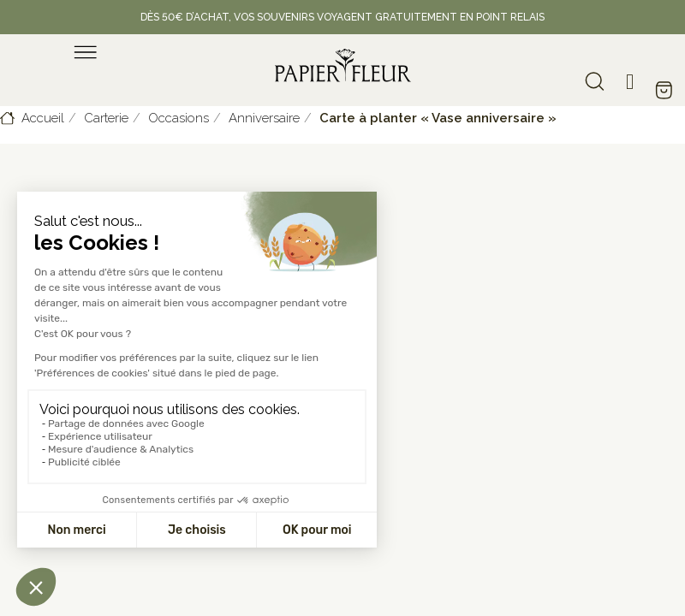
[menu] (86, 52)
